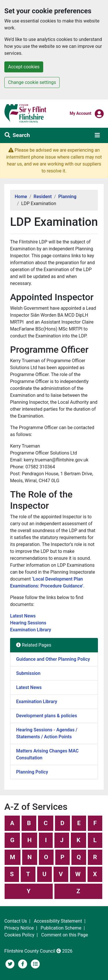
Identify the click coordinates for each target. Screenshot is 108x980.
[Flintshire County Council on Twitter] (11, 963)
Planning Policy (32, 772)
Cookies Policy (19, 935)
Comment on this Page (65, 935)
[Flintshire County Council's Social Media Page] (23, 963)
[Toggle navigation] (97, 135)
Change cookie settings (32, 82)
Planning (67, 197)
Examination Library (31, 630)
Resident (43, 197)
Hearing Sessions (29, 623)
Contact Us (16, 921)
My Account (80, 113)
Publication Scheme (61, 928)
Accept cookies (24, 67)
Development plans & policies (47, 716)
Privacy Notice (19, 928)
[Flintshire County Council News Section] (35, 963)
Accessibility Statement (58, 921)
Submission (28, 673)
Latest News (23, 616)
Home (21, 197)
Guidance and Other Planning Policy (53, 659)
